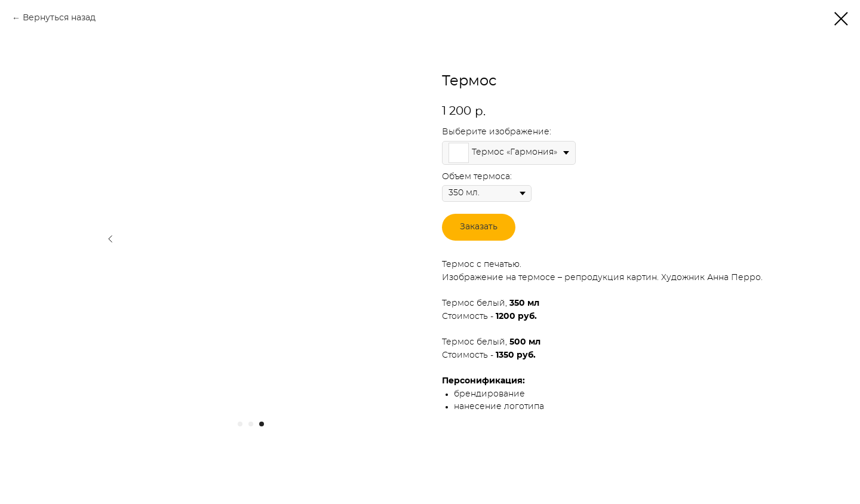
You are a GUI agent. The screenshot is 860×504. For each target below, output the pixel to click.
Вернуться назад (59, 18)
